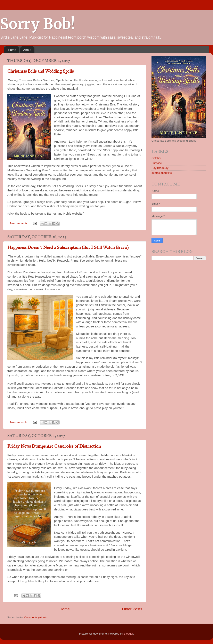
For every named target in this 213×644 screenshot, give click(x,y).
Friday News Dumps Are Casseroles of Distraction (54, 446)
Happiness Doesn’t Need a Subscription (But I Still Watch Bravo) (68, 247)
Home (12, 50)
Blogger (129, 634)
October (156, 158)
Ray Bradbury (160, 168)
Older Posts (132, 609)
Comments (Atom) (35, 617)
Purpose (157, 163)
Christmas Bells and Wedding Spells (40, 71)
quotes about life (162, 173)
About (27, 50)
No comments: (20, 223)
